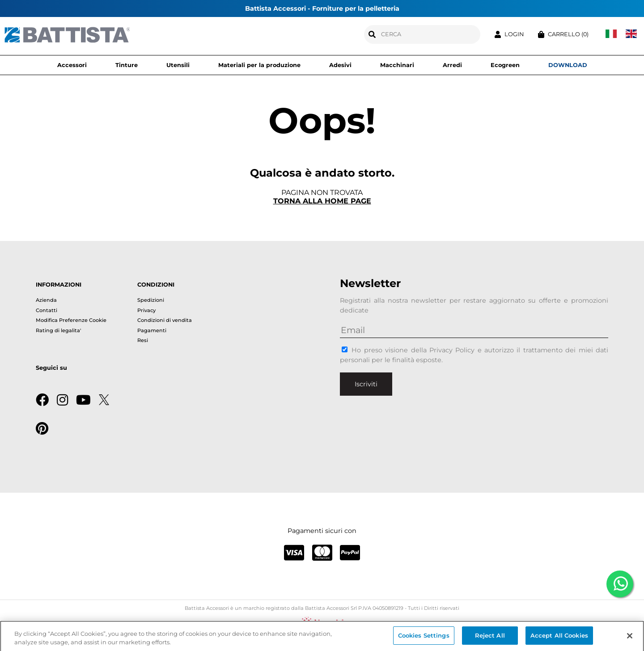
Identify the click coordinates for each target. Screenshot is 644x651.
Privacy (146, 310)
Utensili (178, 65)
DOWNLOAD (568, 65)
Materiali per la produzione (259, 65)
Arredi (452, 65)
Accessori (72, 65)
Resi (143, 340)
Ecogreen (505, 65)
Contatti (47, 310)
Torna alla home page (322, 201)
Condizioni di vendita (165, 320)
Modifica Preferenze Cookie (71, 320)
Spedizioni (151, 300)
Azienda (46, 300)
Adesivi (340, 65)
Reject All (490, 638)
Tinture (127, 65)
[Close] (630, 638)
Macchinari (397, 65)
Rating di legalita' (58, 330)
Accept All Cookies (559, 638)
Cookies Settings (424, 638)
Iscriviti (366, 384)
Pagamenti (152, 330)
